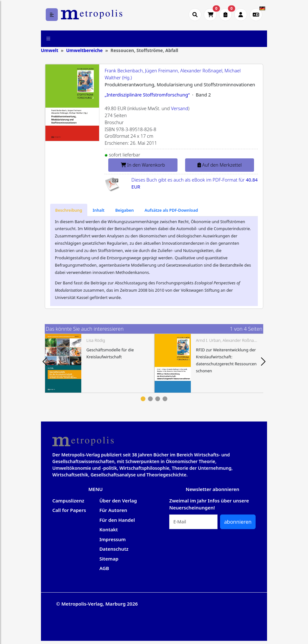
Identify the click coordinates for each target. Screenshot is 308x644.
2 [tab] (150, 399)
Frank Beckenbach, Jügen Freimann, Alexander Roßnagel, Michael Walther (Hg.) (173, 74)
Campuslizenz (68, 501)
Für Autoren (113, 510)
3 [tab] (158, 399)
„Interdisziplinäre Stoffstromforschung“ (147, 95)
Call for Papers (69, 510)
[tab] (69, 210)
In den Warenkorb (143, 165)
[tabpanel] (100, 363)
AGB (104, 568)
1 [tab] (143, 399)
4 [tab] (165, 399)
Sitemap (109, 559)
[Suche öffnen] (195, 15)
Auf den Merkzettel (220, 165)
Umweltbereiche (84, 50)
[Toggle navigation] (48, 39)
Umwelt (50, 50)
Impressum (113, 539)
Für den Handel (117, 520)
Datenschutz (114, 549)
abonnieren (238, 522)
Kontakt (109, 529)
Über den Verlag (118, 501)
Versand (179, 108)
